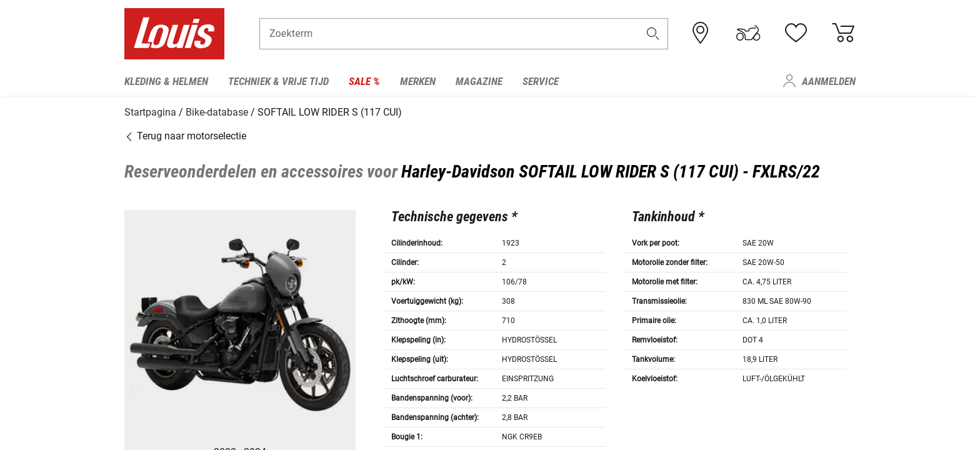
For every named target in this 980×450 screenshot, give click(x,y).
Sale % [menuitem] (364, 81)
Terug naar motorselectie (185, 134)
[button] (653, 35)
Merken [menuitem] (418, 81)
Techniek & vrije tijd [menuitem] (278, 81)
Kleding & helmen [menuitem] (166, 81)
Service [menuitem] (541, 81)
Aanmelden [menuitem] (829, 81)
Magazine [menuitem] (479, 81)
